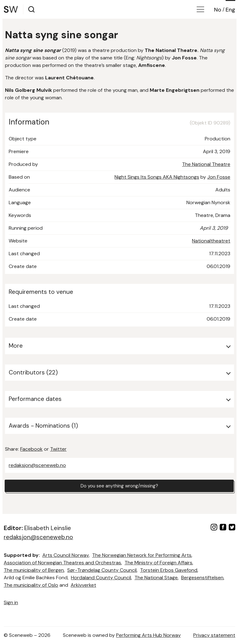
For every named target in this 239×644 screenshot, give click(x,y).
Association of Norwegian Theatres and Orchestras (62, 563)
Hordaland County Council (101, 578)
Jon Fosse (219, 177)
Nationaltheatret (211, 241)
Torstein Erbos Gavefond (169, 570)
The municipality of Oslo (31, 585)
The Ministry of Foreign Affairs (158, 563)
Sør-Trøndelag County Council (102, 570)
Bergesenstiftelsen (202, 578)
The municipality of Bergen (34, 570)
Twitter (58, 449)
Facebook (31, 449)
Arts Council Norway (66, 555)
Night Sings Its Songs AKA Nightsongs (157, 177)
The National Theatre (206, 164)
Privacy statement (214, 635)
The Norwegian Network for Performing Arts (142, 555)
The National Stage (156, 578)
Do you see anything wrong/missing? (119, 486)
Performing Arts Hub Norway (148, 635)
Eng (230, 10)
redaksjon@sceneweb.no (37, 465)
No (218, 10)
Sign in (11, 602)
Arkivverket (83, 585)
